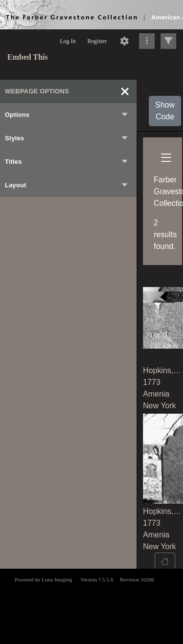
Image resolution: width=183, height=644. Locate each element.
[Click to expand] (168, 41)
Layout (67, 185)
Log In (68, 41)
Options (67, 115)
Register (97, 41)
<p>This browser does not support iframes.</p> (91, 605)
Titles (67, 162)
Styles (67, 138)
